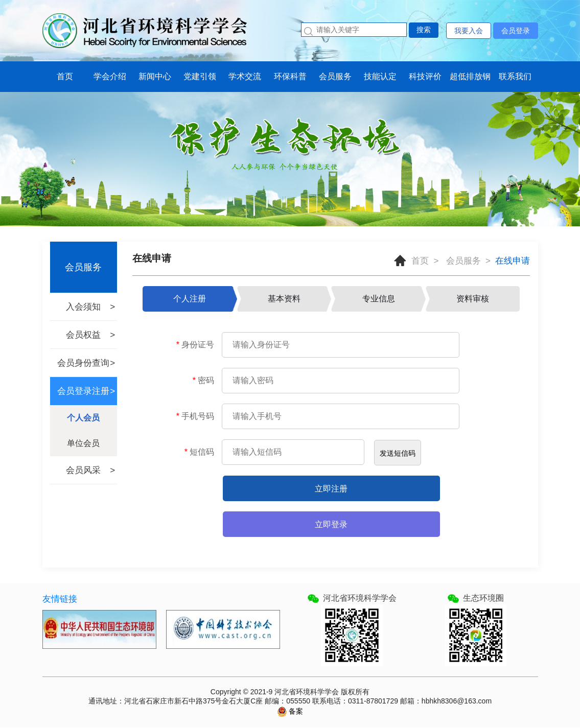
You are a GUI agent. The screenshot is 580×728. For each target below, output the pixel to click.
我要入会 (469, 31)
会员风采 (83, 470)
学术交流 (245, 76)
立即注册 (331, 489)
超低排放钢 (470, 76)
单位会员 (83, 443)
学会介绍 (110, 76)
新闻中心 (155, 76)
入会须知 (83, 307)
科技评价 (425, 76)
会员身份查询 (83, 363)
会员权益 (83, 335)
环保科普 (290, 76)
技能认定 (380, 76)
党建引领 (200, 76)
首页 (65, 76)
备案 (295, 711)
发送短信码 (398, 453)
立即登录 (331, 524)
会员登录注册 (83, 391)
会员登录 (516, 31)
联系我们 (515, 76)
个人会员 (83, 418)
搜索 (424, 30)
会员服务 (335, 76)
